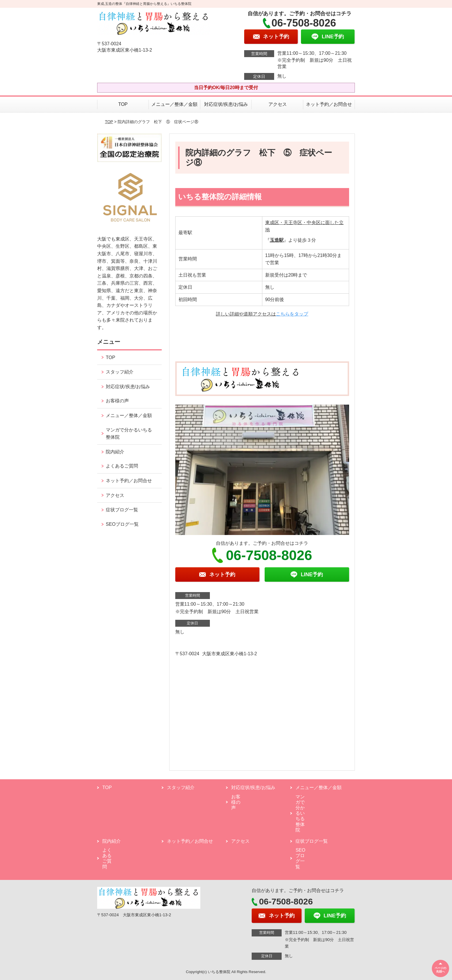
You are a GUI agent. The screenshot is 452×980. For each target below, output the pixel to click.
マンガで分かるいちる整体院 (129, 434)
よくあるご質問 (122, 466)
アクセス (278, 104)
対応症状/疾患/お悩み (226, 104)
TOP (123, 104)
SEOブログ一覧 (122, 524)
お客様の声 (117, 401)
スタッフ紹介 (120, 372)
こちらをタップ (292, 314)
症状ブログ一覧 (122, 510)
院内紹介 (115, 452)
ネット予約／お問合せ (329, 104)
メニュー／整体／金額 (174, 104)
